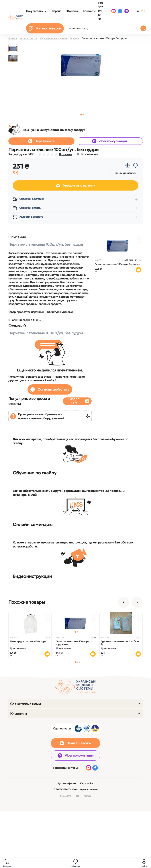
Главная (13, 38)
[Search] (143, 28)
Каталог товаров (29, 38)
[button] (81, 115)
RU (143, 11)
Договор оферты (67, 783)
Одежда (74, 38)
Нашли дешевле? (125, 173)
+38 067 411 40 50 (100, 11)
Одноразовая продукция (54, 38)
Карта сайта (87, 783)
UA (137, 11)
